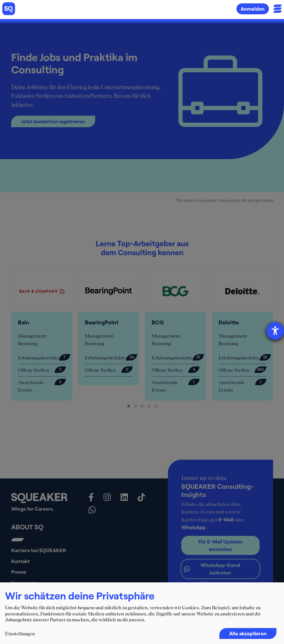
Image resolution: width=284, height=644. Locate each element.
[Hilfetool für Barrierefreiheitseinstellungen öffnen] (275, 331)
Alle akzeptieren (248, 633)
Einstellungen (20, 634)
